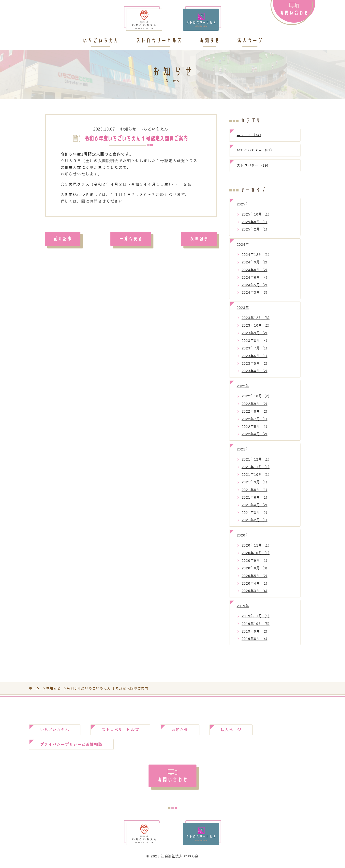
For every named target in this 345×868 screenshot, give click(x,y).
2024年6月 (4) (255, 278)
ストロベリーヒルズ (159, 41)
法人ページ (250, 41)
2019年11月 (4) (256, 616)
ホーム (35, 688)
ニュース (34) (249, 135)
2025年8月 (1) (255, 222)
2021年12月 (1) (256, 459)
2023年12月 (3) (256, 318)
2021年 (243, 449)
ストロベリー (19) (253, 166)
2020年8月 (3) (255, 568)
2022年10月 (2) (256, 396)
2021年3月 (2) (255, 513)
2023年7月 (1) (255, 348)
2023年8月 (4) (255, 341)
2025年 (243, 204)
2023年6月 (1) (255, 356)
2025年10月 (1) (256, 214)
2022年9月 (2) (255, 404)
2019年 (243, 606)
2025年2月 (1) (255, 229)
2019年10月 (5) (256, 624)
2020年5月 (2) (255, 576)
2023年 (243, 308)
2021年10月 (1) (256, 475)
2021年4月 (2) (255, 505)
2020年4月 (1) (255, 584)
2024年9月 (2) (255, 262)
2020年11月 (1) (256, 545)
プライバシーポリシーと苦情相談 (71, 745)
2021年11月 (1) (256, 467)
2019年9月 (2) (255, 631)
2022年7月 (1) (255, 419)
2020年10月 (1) (256, 553)
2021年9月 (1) (255, 482)
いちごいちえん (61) (255, 150)
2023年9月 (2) (255, 333)
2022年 (243, 386)
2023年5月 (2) (255, 364)
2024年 (243, 245)
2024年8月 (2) (255, 270)
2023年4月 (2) (255, 371)
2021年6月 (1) (255, 498)
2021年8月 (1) (255, 490)
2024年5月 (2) (255, 285)
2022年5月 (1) (255, 427)
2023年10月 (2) (256, 325)
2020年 (243, 535)
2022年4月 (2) (255, 434)
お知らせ (210, 41)
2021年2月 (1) (255, 520)
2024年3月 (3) (255, 293)
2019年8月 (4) (255, 639)
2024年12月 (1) (256, 255)
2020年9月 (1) (255, 561)
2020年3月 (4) (255, 591)
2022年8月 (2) (255, 412)
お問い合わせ (294, 13)
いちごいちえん (100, 41)
